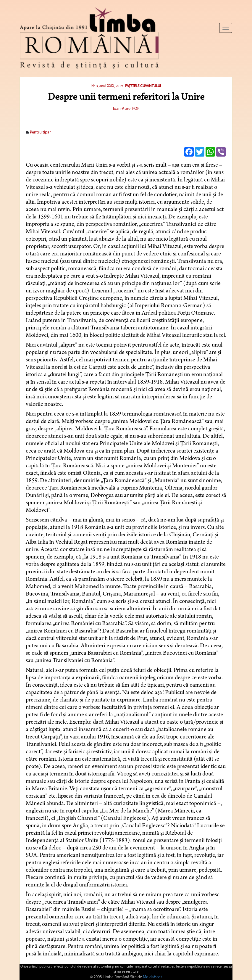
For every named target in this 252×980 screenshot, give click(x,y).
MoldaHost (152, 977)
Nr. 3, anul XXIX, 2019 (107, 86)
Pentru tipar (38, 132)
